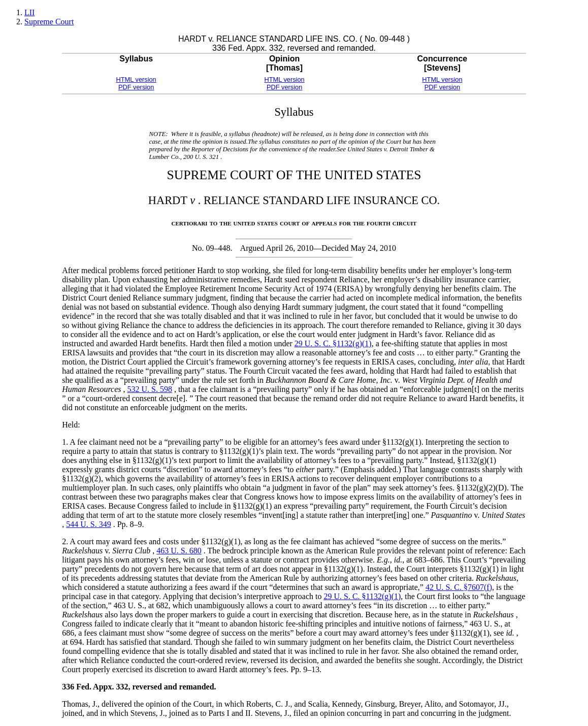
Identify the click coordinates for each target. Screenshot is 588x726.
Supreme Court (49, 22)
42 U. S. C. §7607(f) (459, 587)
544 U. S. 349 (88, 524)
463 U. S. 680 (179, 551)
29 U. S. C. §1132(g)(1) (333, 343)
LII (29, 12)
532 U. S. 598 (149, 389)
